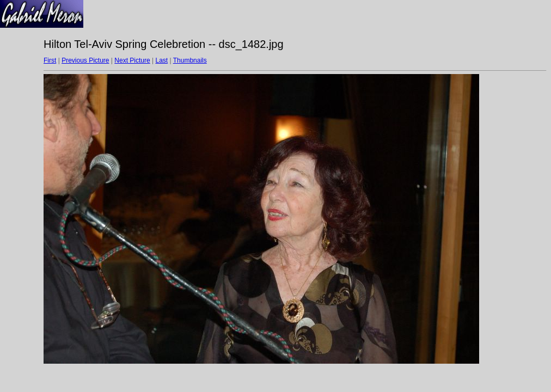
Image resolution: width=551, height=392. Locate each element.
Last (161, 60)
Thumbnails (190, 60)
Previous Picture (85, 60)
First (50, 60)
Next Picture (132, 60)
